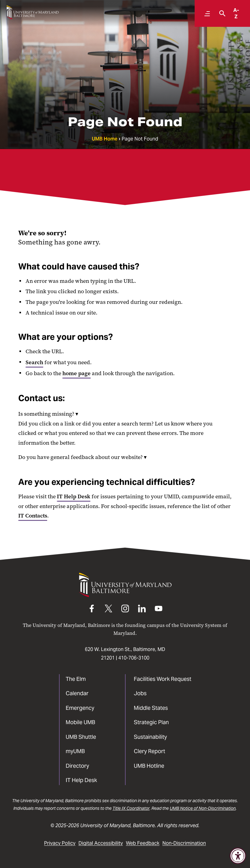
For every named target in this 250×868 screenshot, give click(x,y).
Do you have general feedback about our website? (82, 457)
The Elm (76, 679)
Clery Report (149, 751)
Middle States (151, 708)
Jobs (140, 693)
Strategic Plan (151, 722)
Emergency (80, 708)
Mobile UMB (80, 722)
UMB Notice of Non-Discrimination (203, 808)
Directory (77, 766)
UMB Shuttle (81, 737)
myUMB (75, 751)
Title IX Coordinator (131, 808)
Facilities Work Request (163, 679)
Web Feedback (143, 843)
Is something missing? (48, 414)
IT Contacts (33, 516)
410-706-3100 (134, 658)
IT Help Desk (74, 496)
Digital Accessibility (101, 843)
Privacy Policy (60, 843)
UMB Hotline (149, 766)
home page (76, 373)
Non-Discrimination (184, 843)
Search (34, 362)
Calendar (77, 693)
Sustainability (150, 737)
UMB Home (105, 139)
